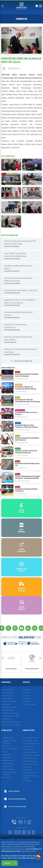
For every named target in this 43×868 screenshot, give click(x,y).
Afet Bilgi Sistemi (8, 738)
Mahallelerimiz (29, 747)
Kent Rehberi (7, 777)
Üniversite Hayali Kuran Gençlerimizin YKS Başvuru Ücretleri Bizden (21, 244)
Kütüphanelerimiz (30, 773)
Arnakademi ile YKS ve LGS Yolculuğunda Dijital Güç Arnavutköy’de (21, 303)
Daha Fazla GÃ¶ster (22, 361)
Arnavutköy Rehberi (31, 752)
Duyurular (28, 696)
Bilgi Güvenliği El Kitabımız (12, 725)
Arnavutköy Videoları (31, 758)
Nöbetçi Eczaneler (30, 704)
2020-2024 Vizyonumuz (11, 713)
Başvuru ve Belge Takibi (11, 749)
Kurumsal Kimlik (8, 693)
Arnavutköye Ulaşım (31, 741)
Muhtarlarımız (29, 749)
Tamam (10, 863)
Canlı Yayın (28, 690)
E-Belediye (6, 758)
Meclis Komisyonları (9, 707)
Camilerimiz (28, 781)
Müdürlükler (7, 704)
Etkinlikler (28, 698)
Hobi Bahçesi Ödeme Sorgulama (10, 742)
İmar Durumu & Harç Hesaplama (10, 773)
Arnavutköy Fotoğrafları (32, 755)
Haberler (27, 693)
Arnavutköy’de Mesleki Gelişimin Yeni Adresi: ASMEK (21, 340)
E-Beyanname (8, 766)
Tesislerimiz (28, 767)
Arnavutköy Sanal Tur (31, 764)
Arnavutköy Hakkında (31, 738)
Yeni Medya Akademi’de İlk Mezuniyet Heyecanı (21, 315)
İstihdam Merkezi (9, 761)
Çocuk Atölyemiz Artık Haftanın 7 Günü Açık (21, 292)
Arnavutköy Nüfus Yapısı (32, 744)
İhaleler (27, 701)
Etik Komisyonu (8, 710)
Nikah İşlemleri (8, 763)
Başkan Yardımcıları (9, 701)
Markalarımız (7, 719)
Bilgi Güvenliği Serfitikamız (12, 722)
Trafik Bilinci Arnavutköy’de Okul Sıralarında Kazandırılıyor (21, 352)
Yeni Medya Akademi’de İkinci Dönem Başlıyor (21, 269)
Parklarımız (28, 770)
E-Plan (5, 752)
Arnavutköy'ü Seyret (31, 761)
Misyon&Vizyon (8, 696)
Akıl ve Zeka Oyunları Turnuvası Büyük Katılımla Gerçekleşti (21, 281)
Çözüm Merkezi (8, 769)
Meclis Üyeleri (8, 698)
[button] (3, 658)
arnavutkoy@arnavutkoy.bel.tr (21, 838)
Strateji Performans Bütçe (11, 716)
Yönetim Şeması (8, 690)
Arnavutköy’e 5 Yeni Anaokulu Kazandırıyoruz (21, 327)
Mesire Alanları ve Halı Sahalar (32, 777)
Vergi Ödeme (7, 755)
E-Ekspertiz (7, 746)
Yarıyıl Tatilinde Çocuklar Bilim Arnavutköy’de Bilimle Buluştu (21, 256)
